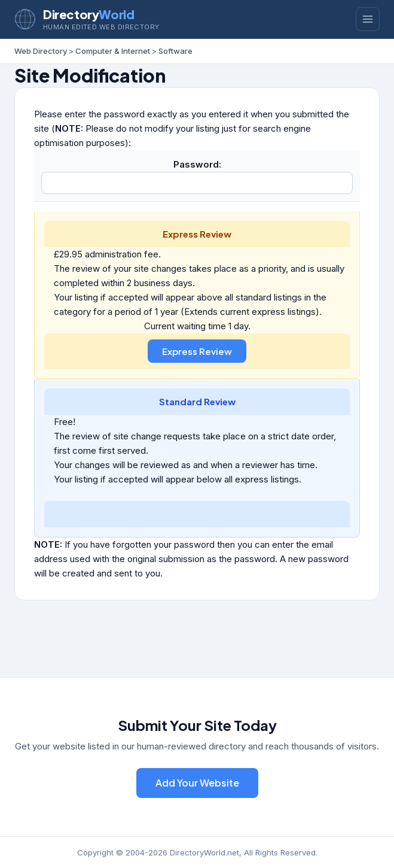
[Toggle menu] (368, 19)
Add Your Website (197, 783)
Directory (88, 14)
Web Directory (41, 51)
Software (175, 51)
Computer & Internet (113, 51)
